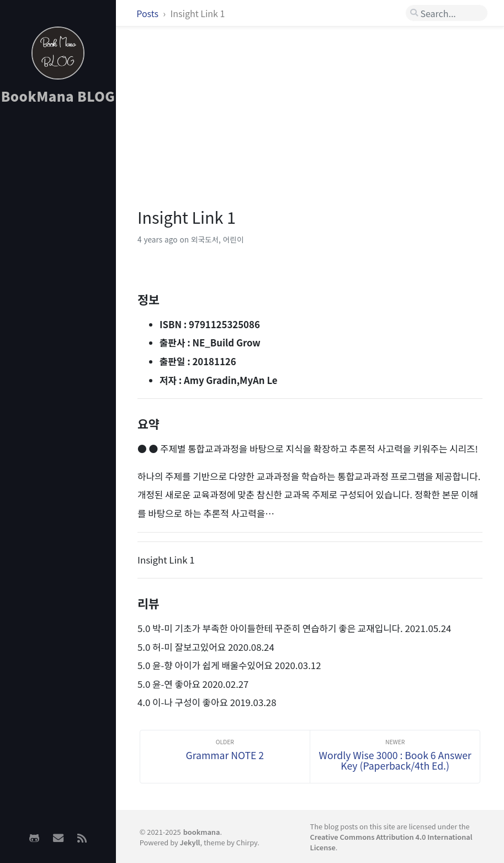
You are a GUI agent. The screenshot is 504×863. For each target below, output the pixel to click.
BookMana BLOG (58, 96)
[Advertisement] (58, 288)
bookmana (202, 832)
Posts (148, 13)
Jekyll (190, 842)
